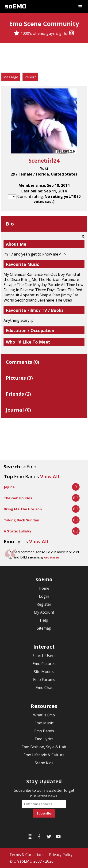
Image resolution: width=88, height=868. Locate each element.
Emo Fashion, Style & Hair (44, 747)
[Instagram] (72, 33)
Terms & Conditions (27, 855)
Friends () (18, 394)
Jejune (9, 487)
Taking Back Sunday (21, 520)
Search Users (44, 656)
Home (44, 588)
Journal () (18, 410)
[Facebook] (39, 838)
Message (11, 77)
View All (50, 476)
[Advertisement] (44, 58)
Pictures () (19, 378)
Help (44, 620)
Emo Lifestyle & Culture (44, 755)
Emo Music (44, 723)
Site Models (44, 672)
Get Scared (51, 558)
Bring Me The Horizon (23, 509)
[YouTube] (58, 838)
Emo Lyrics (44, 739)
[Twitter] (49, 838)
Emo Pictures (44, 664)
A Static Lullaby (17, 531)
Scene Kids (44, 763)
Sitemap (44, 628)
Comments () (23, 362)
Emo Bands (44, 731)
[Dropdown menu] (80, 6)
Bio (10, 224)
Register (44, 604)
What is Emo (44, 715)
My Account (44, 612)
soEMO (16, 6)
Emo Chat (44, 688)
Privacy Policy (61, 855)
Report (30, 77)
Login (44, 596)
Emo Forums (44, 680)
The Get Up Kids (18, 498)
